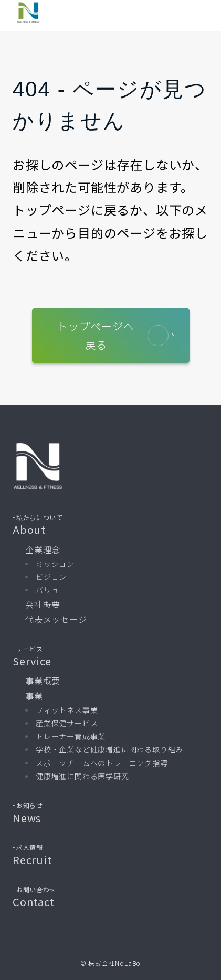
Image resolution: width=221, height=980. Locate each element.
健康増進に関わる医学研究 (82, 776)
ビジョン (51, 577)
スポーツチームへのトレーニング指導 (102, 763)
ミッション (55, 564)
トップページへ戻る (113, 335)
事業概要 (43, 681)
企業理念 (43, 550)
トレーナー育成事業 (71, 736)
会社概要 (43, 604)
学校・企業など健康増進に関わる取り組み (109, 749)
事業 (34, 696)
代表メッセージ (56, 619)
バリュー (51, 590)
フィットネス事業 (67, 710)
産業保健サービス (67, 723)
